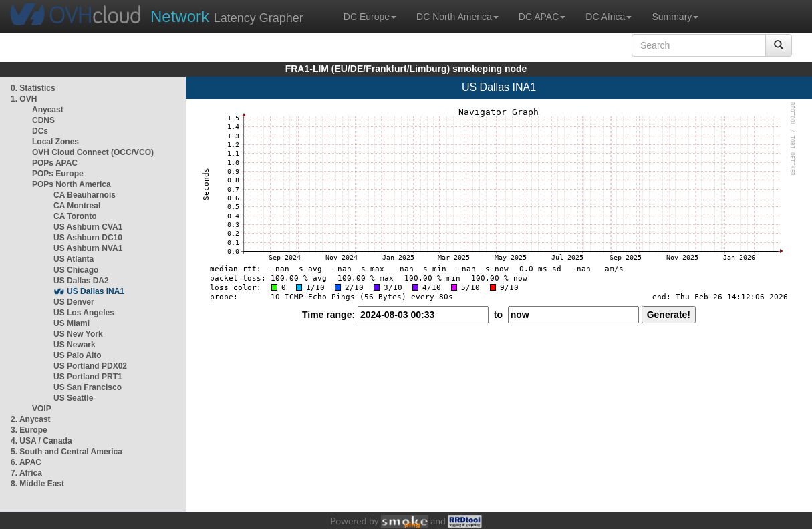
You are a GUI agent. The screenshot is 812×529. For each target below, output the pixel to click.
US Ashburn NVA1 (88, 248)
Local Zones (55, 142)
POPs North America (72, 184)
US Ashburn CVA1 (88, 227)
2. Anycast (31, 419)
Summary (675, 17)
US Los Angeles (84, 313)
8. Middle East (37, 484)
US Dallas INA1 (96, 291)
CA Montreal (77, 206)
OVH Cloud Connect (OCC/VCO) (93, 152)
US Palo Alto (78, 355)
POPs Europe (58, 174)
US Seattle (73, 398)
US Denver (74, 302)
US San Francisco (88, 387)
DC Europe (370, 17)
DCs (40, 131)
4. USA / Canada (41, 441)
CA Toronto (75, 216)
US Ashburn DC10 (88, 238)
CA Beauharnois (85, 195)
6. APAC (26, 462)
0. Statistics (33, 88)
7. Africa (26, 473)
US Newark (75, 345)
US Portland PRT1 (88, 377)
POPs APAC (55, 163)
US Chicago (76, 270)
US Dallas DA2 (81, 281)
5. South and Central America (66, 452)
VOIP (41, 409)
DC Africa (608, 17)
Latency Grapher (227, 16)
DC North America (457, 17)
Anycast (48, 110)
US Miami (72, 323)
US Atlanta (74, 259)
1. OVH (24, 99)
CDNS (43, 120)
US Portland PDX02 (90, 366)
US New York (78, 334)
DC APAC (542, 17)
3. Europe (29, 430)
